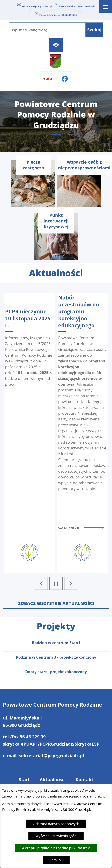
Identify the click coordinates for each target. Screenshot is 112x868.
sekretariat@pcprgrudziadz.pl (37, 6)
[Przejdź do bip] (47, 79)
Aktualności (53, 779)
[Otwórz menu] (105, 7)
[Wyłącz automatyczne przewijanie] (56, 583)
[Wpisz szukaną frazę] (47, 30)
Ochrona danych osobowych (56, 824)
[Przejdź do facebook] (65, 79)
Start (24, 779)
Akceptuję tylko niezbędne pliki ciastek (56, 848)
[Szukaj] (94, 30)
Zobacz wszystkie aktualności (56, 603)
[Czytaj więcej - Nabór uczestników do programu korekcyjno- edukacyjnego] (83, 433)
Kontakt (84, 779)
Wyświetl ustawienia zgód (56, 836)
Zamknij (56, 860)
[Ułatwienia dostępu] (56, 45)
